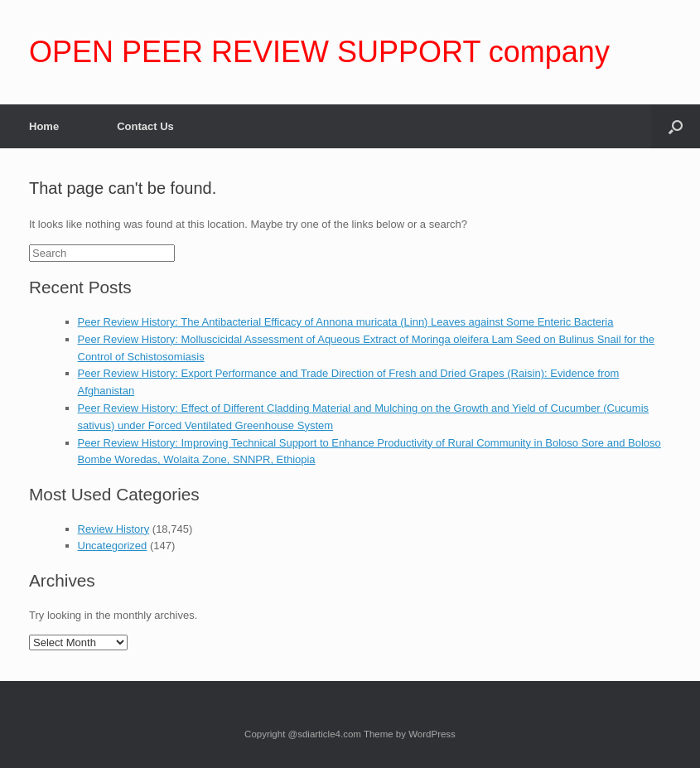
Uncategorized (113, 546)
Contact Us (145, 126)
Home (44, 126)
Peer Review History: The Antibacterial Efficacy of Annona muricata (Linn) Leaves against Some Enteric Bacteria (346, 322)
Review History (114, 529)
